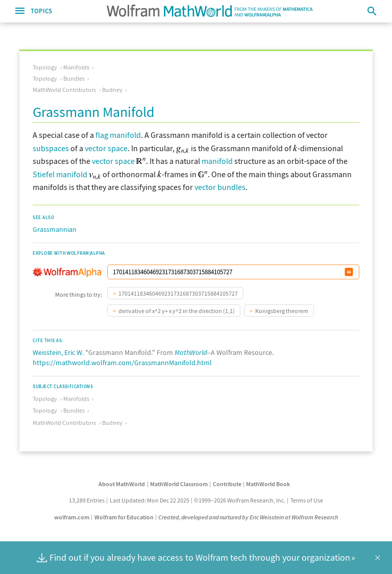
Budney (112, 90)
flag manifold (118, 135)
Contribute (227, 484)
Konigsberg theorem (282, 311)
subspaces (51, 148)
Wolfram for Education (124, 517)
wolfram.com (72, 517)
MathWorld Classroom (179, 484)
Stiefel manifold (60, 174)
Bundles (74, 78)
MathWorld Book (268, 484)
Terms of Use (307, 500)
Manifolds (76, 67)
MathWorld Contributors (64, 90)
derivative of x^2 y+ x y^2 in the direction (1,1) (177, 311)
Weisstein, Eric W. (58, 352)
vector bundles (220, 187)
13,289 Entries (87, 500)
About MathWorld (122, 484)
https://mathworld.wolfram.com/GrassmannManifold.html (122, 363)
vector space (106, 148)
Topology (45, 67)
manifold (217, 161)
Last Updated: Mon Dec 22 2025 (150, 500)
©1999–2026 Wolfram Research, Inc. (240, 500)
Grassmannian (55, 229)
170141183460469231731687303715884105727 (178, 293)
